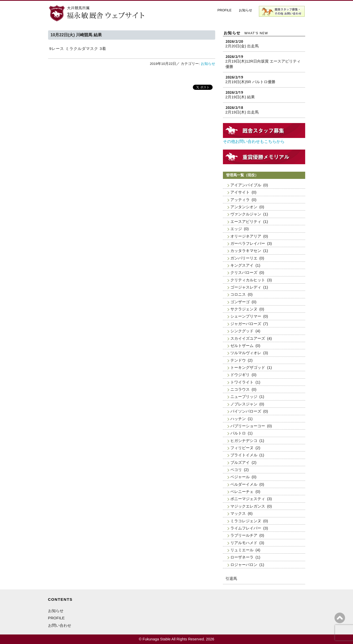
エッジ (236, 229)
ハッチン (238, 419)
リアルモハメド (244, 543)
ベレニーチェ (242, 491)
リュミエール (242, 550)
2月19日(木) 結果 (240, 97)
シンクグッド (242, 331)
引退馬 (231, 578)
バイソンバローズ (246, 411)
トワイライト (242, 382)
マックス (238, 513)
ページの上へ (340, 618)
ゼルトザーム (242, 346)
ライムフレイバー (246, 528)
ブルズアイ (240, 462)
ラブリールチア (244, 535)
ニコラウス (240, 389)
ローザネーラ (242, 557)
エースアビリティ (246, 221)
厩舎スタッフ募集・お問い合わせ (282, 11)
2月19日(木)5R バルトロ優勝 (250, 82)
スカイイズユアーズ (248, 338)
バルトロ (238, 433)
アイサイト (240, 192)
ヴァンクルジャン (246, 214)
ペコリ (236, 470)
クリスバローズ (244, 272)
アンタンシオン (244, 207)
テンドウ (238, 360)
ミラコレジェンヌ (246, 521)
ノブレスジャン (244, 404)
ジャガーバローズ (246, 324)
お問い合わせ (60, 625)
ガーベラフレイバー (248, 243)
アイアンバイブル (246, 185)
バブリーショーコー (248, 426)
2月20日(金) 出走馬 (242, 46)
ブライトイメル (244, 455)
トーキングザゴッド (248, 367)
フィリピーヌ (242, 448)
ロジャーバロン (244, 565)
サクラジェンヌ (244, 309)
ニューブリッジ (244, 397)
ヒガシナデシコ (244, 441)
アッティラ (240, 200)
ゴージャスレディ (246, 287)
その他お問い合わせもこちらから (254, 141)
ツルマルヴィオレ (246, 353)
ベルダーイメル (244, 484)
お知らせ (246, 10)
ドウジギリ (240, 375)
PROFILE (225, 10)
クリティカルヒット (248, 280)
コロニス (238, 294)
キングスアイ (242, 265)
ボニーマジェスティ (248, 499)
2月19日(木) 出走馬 (242, 112)
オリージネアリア (246, 236)
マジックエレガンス (248, 506)
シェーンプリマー (246, 316)
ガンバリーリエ (244, 258)
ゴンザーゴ (240, 302)
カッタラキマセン (246, 251)
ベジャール (240, 477)
